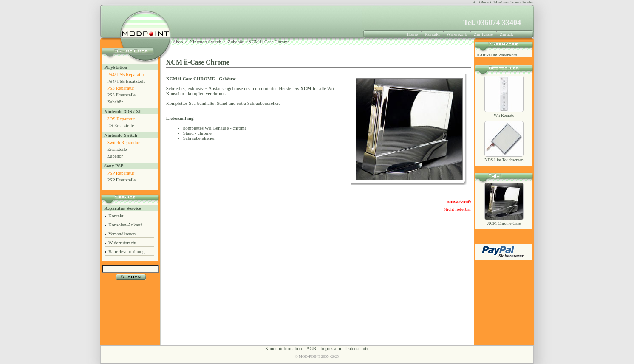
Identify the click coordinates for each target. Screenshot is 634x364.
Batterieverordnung (127, 251)
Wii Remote (504, 115)
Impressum (331, 348)
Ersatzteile (117, 149)
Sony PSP (114, 166)
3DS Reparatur (121, 119)
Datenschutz (357, 348)
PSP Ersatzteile (121, 180)
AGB (311, 348)
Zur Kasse (483, 34)
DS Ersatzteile (120, 125)
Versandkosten (122, 234)
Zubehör (115, 102)
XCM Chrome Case (504, 223)
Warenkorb (457, 34)
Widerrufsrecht (122, 243)
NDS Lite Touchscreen (504, 160)
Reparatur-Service (123, 208)
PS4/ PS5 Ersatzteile (126, 81)
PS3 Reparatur (121, 88)
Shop (178, 42)
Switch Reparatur (123, 142)
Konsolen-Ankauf (125, 225)
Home (412, 34)
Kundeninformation (284, 348)
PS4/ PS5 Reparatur (126, 74)
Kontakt (432, 34)
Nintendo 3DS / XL (123, 111)
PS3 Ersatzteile (121, 95)
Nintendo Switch (121, 135)
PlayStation (116, 67)
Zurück (507, 34)
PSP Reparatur (121, 173)
